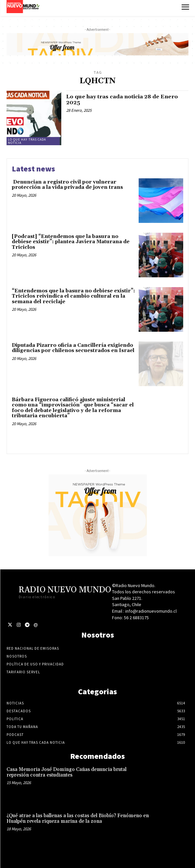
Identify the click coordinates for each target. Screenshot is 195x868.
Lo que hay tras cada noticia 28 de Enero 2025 (122, 100)
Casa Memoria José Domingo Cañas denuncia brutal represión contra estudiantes (67, 772)
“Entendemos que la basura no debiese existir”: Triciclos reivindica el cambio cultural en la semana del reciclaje (73, 296)
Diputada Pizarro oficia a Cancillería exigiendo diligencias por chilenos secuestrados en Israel (73, 348)
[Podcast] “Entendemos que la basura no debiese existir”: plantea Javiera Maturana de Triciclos (71, 242)
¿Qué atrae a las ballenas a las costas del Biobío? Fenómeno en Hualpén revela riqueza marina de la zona (78, 819)
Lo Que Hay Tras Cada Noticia (27, 141)
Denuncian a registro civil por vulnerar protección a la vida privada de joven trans (67, 185)
